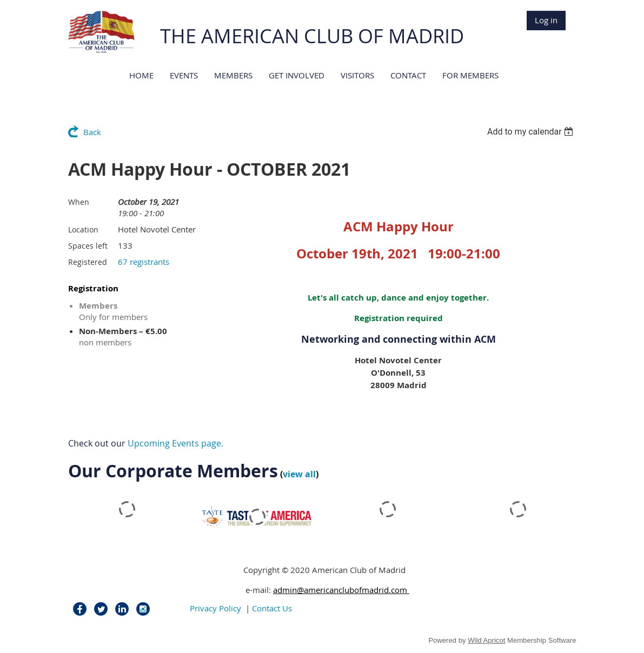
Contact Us (272, 608)
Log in (546, 20)
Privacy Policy (215, 608)
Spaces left (88, 246)
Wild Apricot (486, 640)
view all (299, 474)
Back (92, 132)
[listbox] (532, 132)
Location (83, 229)
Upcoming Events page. (175, 443)
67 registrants (144, 262)
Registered (88, 262)
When (79, 202)
